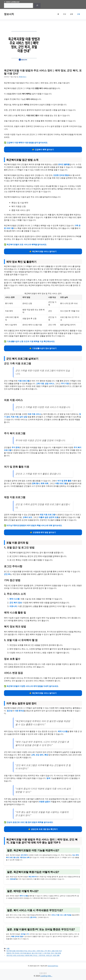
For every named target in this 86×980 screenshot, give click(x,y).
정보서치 (9, 14)
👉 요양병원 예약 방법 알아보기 (43, 532)
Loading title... (46, 976)
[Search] (37, 5)
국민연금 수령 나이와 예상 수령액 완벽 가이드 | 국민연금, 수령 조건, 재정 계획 (33, 955)
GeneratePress (53, 966)
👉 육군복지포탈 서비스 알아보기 (43, 251)
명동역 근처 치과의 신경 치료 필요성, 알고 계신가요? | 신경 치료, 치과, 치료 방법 (34, 953)
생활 (78, 14)
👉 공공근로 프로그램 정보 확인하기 (43, 829)
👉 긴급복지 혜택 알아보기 (43, 149)
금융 (71, 14)
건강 (64, 14)
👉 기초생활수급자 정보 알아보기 (43, 348)
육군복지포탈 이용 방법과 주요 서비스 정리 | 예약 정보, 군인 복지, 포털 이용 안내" (34, 951)
